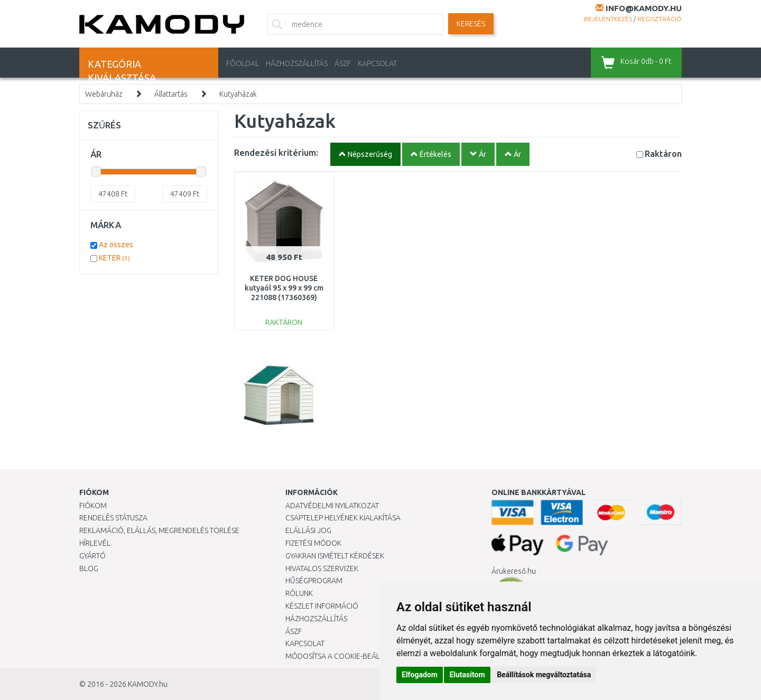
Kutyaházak (238, 94)
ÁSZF (343, 63)
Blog (89, 568)
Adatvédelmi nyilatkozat (332, 506)
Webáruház (104, 94)
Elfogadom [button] (420, 675)
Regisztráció (660, 19)
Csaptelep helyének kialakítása (343, 518)
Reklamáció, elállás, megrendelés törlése (159, 530)
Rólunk (299, 593)
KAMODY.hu (148, 684)
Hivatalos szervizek (322, 568)
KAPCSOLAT (377, 63)
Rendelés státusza (113, 518)
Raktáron (663, 153)
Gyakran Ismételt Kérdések (335, 556)
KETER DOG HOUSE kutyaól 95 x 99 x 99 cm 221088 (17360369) (284, 288)
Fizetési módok (313, 543)
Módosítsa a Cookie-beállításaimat (351, 656)
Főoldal (243, 63)
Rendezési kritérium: (276, 152)
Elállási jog (308, 530)
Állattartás (171, 94)
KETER (114, 258)
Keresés (471, 24)
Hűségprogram (314, 581)
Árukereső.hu (514, 571)
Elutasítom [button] (467, 675)
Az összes (116, 245)
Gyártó (92, 556)
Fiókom (93, 506)
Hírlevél (95, 543)
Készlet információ (322, 606)
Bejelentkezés (608, 19)
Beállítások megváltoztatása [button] (544, 675)
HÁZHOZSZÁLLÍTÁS (297, 63)
